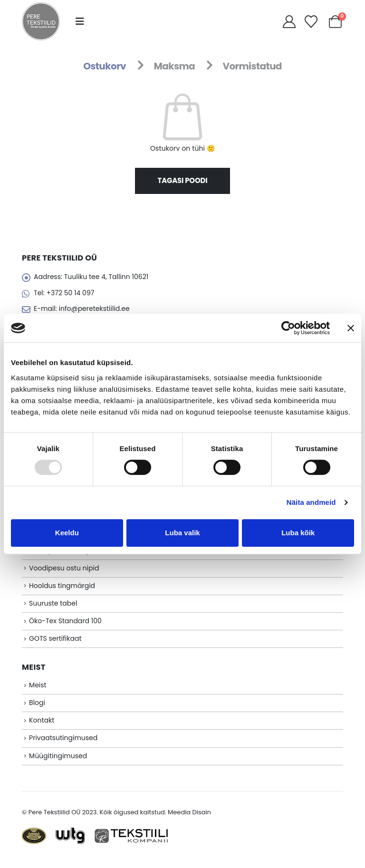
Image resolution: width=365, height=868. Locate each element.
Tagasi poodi (183, 180)
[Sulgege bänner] (351, 328)
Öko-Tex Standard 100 (65, 627)
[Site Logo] (41, 21)
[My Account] (289, 22)
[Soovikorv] (311, 22)
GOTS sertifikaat (55, 645)
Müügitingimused (58, 764)
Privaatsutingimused (63, 746)
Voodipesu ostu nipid (64, 572)
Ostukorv (105, 66)
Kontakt (42, 728)
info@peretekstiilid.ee (94, 309)
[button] (80, 21)
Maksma (174, 66)
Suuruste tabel (53, 608)
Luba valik (182, 533)
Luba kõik (298, 533)
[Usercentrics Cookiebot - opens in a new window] (288, 328)
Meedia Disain (189, 821)
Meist (38, 692)
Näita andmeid (311, 502)
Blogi (37, 710)
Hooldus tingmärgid (62, 590)
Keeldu (67, 533)
